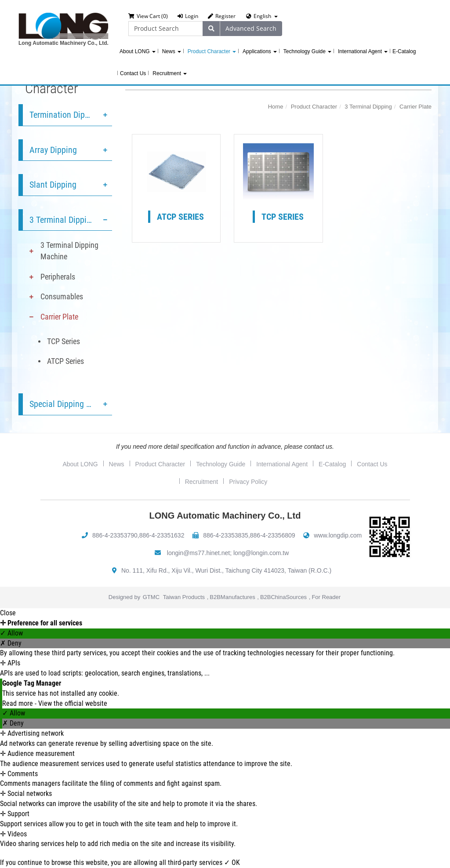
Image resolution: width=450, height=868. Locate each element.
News (172, 51)
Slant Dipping (53, 185)
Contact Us (133, 73)
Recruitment (170, 73)
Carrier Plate (59, 317)
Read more (18, 703)
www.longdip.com (338, 535)
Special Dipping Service (70, 404)
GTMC (151, 597)
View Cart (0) (148, 16)
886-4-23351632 (162, 535)
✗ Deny (11, 643)
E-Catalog (404, 51)
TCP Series (64, 341)
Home (276, 107)
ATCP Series (65, 361)
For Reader (326, 597)
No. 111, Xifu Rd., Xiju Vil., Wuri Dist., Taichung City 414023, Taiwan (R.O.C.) (226, 570)
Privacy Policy (248, 482)
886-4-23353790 (115, 535)
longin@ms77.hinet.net (198, 553)
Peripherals (58, 277)
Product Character (212, 51)
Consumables (62, 296)
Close (8, 613)
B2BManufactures (232, 597)
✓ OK (232, 863)
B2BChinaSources (283, 597)
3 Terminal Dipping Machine (69, 251)
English (262, 16)
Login (188, 16)
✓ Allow (11, 633)
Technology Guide (307, 51)
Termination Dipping (65, 115)
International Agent (363, 51)
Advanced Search (251, 28)
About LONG (138, 51)
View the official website (73, 703)
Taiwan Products (184, 597)
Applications (260, 51)
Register (222, 16)
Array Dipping (53, 150)
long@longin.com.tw (261, 553)
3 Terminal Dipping (62, 220)
